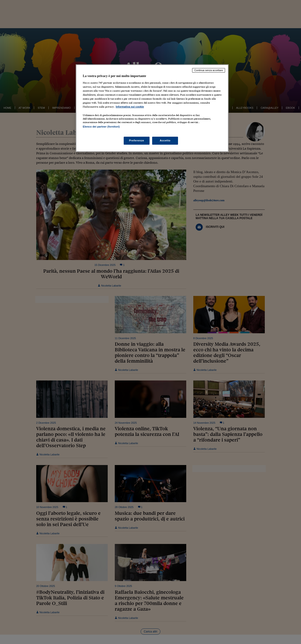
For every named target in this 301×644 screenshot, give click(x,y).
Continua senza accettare (209, 70)
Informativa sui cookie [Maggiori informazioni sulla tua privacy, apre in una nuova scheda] (130, 107)
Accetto (165, 140)
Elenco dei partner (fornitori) (101, 127)
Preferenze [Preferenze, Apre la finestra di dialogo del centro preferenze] (137, 140)
